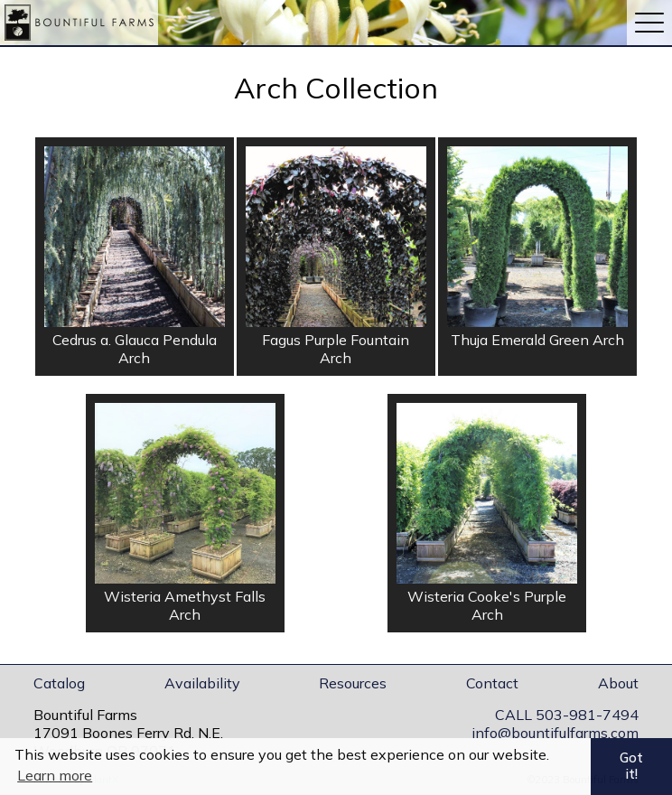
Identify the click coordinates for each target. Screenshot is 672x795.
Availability (202, 683)
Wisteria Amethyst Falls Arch (185, 605)
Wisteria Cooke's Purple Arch (487, 605)
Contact (492, 683)
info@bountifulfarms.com (555, 733)
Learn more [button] (55, 775)
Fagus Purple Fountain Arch (336, 349)
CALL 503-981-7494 (567, 715)
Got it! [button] (631, 766)
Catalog (59, 683)
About (618, 683)
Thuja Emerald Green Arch (537, 340)
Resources (353, 683)
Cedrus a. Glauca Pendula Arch (135, 349)
